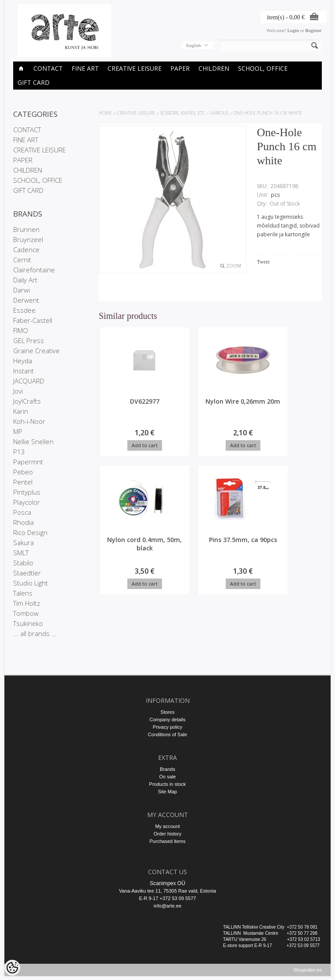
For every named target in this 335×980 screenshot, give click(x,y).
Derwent (26, 300)
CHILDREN (214, 68)
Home (105, 113)
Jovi (18, 391)
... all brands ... (35, 633)
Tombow (26, 613)
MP (18, 431)
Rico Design (30, 532)
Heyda (23, 361)
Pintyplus (27, 492)
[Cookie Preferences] (12, 968)
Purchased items (168, 841)
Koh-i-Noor (29, 421)
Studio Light (31, 583)
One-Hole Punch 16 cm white (268, 113)
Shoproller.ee (308, 974)
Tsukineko (28, 623)
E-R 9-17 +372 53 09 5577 (168, 898)
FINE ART (85, 68)
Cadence (26, 250)
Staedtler (27, 573)
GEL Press (29, 340)
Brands (167, 769)
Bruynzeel (28, 239)
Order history (168, 834)
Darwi (22, 290)
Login (293, 30)
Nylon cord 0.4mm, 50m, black (243, 410)
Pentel (23, 482)
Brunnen (26, 229)
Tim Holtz (27, 603)
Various (219, 113)
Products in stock (168, 784)
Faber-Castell (33, 320)
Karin (21, 411)
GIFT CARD (34, 82)
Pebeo (23, 472)
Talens (23, 593)
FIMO (21, 330)
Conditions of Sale (167, 734)
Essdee (24, 310)
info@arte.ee (167, 906)
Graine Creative (36, 351)
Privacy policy (167, 727)
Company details (168, 720)
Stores (168, 712)
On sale (168, 777)
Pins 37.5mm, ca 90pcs (125, 545)
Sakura (23, 542)
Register (313, 30)
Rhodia (23, 522)
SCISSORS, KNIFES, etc (183, 113)
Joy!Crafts (27, 401)
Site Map (167, 792)
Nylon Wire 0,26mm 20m (184, 405)
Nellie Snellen (33, 441)
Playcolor (27, 502)
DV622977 (125, 401)
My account (167, 826)
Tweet (263, 262)
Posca (22, 512)
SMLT (21, 553)
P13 (19, 452)
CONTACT (48, 68)
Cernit (22, 260)
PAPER (180, 68)
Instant (23, 371)
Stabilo (23, 563)
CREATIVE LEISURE (135, 68)
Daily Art (25, 280)
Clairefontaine (34, 270)
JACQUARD (29, 381)
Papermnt (28, 462)
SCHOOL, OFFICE (263, 68)
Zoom (234, 266)
